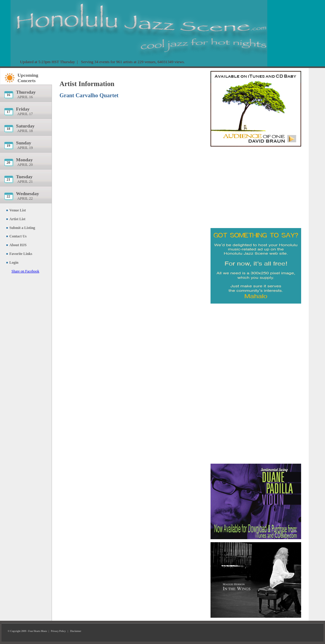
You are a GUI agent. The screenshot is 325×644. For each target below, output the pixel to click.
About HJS (18, 245)
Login (14, 262)
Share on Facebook (25, 271)
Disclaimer (76, 631)
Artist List (17, 219)
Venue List (18, 210)
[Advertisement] (256, 186)
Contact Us (18, 236)
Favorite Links (21, 254)
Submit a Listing (22, 228)
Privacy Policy (58, 631)
